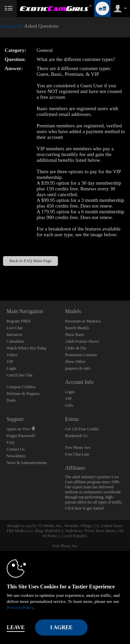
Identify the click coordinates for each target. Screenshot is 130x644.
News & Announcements (27, 463)
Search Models (77, 328)
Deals (11, 400)
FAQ (10, 442)
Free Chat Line (77, 454)
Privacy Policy (20, 607)
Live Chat (14, 328)
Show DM (0, 275)
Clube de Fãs (76, 348)
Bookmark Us (76, 436)
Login (11, 368)
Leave (16, 627)
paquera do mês (78, 368)
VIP (10, 362)
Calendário (15, 341)
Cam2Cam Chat (19, 375)
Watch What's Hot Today (27, 348)
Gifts (69, 405)
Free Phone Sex (78, 448)
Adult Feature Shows (82, 341)
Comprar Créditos (21, 387)
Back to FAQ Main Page (30, 261)
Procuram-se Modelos (83, 321)
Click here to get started (84, 508)
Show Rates (75, 335)
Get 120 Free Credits (82, 429)
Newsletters (16, 456)
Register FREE (19, 321)
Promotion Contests (81, 355)
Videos (12, 355)
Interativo (14, 335)
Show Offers (75, 362)
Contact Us (15, 449)
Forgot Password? (21, 436)
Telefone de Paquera (23, 394)
